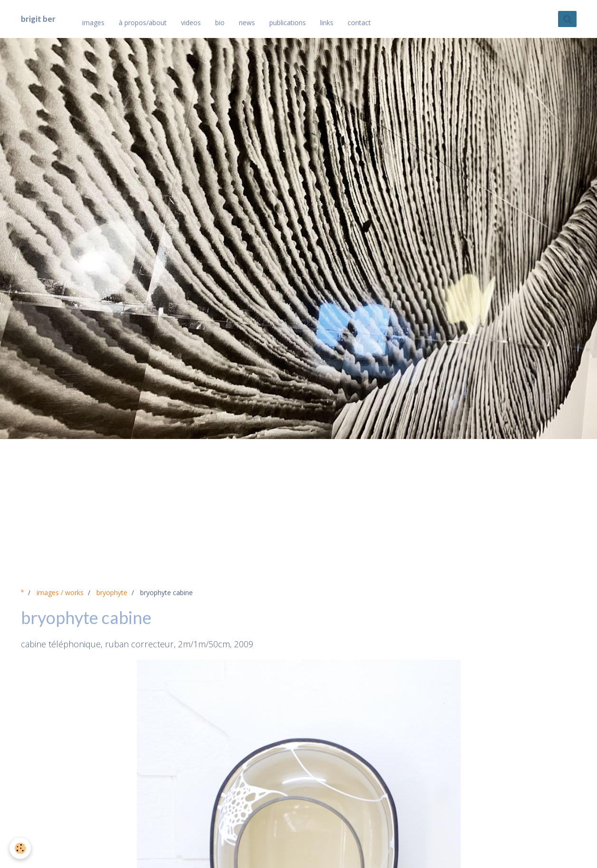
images (93, 23)
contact (359, 23)
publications (288, 23)
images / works (60, 593)
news (247, 23)
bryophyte (112, 593)
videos (191, 23)
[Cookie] (20, 848)
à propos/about (143, 23)
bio (220, 23)
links (327, 23)
